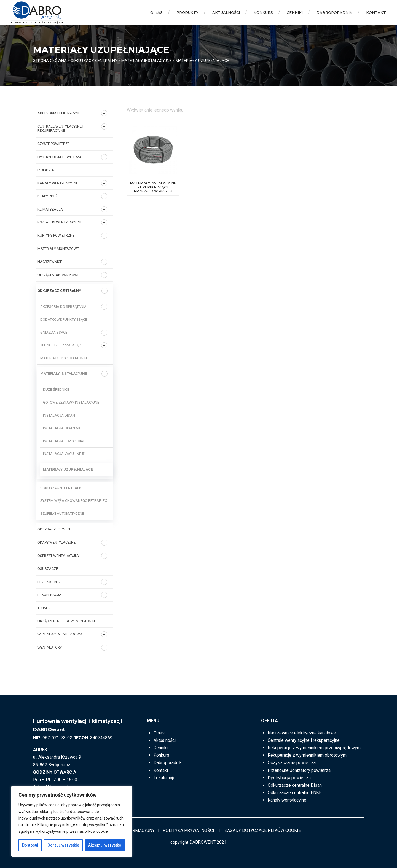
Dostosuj (30, 845)
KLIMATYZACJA (50, 209)
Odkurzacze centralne (62, 488)
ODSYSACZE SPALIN (54, 529)
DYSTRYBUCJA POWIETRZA (60, 157)
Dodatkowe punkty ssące (64, 320)
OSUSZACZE (48, 569)
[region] (72, 821)
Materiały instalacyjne (147, 61)
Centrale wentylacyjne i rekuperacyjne (60, 129)
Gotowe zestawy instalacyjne (71, 402)
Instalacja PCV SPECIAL (64, 441)
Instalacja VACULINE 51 (64, 454)
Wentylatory (50, 647)
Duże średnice (56, 389)
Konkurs (263, 12)
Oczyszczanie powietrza (292, 763)
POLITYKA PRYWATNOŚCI (188, 830)
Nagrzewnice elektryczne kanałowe (302, 733)
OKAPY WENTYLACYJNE (57, 542)
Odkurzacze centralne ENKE (295, 793)
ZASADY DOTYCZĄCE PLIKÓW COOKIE (263, 830)
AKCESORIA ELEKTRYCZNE (59, 113)
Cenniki (295, 12)
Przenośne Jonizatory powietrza (299, 770)
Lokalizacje (164, 778)
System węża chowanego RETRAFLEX (74, 501)
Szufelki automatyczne (62, 513)
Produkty (187, 12)
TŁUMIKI (44, 608)
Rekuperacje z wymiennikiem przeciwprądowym (314, 748)
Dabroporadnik (334, 12)
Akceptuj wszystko (105, 845)
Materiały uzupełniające (68, 469)
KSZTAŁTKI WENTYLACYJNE (60, 222)
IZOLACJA (46, 170)
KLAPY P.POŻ (48, 196)
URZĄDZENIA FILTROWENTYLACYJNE (67, 621)
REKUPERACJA (49, 595)
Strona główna (50, 61)
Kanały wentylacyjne (287, 800)
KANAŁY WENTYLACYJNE (58, 183)
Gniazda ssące (54, 332)
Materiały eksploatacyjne (65, 358)
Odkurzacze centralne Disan (295, 785)
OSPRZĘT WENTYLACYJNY (58, 556)
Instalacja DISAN (59, 415)
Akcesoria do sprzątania (63, 307)
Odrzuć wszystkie (63, 845)
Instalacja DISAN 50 (61, 428)
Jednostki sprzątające (61, 345)
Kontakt (376, 12)
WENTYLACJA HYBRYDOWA (60, 634)
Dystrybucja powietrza (289, 778)
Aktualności (226, 12)
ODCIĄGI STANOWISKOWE (58, 275)
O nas (156, 12)
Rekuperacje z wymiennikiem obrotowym (307, 755)
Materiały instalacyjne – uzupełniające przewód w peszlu (153, 187)
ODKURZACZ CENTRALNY (94, 61)
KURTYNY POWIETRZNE (56, 235)
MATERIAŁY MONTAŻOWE (58, 249)
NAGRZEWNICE (50, 262)
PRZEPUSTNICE (50, 582)
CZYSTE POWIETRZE (53, 144)
